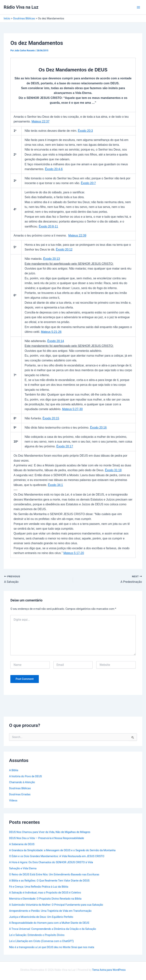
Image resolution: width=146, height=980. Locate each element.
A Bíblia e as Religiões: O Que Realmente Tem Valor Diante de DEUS (49, 880)
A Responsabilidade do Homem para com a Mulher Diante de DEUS (49, 923)
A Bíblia (14, 770)
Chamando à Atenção (22, 782)
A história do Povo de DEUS (25, 776)
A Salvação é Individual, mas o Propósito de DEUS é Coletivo (45, 893)
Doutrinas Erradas (20, 794)
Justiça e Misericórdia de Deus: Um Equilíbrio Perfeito (41, 917)
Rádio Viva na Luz (21, 7)
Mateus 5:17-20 (74, 553)
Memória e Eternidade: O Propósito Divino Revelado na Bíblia (45, 899)
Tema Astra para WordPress (109, 970)
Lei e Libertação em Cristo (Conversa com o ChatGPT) (41, 941)
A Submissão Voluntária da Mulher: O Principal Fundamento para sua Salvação (56, 905)
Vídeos (13, 800)
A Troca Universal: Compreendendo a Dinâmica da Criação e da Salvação (53, 929)
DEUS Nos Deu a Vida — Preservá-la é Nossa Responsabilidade (46, 838)
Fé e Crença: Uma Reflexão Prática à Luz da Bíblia (39, 886)
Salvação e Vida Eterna (23, 868)
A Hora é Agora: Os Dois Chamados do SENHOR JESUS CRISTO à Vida (51, 862)
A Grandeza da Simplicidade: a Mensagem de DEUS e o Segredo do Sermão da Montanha (62, 850)
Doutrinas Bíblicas (20, 788)
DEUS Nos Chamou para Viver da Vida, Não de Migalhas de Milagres (50, 832)
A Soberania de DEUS (22, 844)
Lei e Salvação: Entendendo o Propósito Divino (37, 935)
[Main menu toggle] (138, 7)
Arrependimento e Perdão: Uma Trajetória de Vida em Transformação (50, 911)
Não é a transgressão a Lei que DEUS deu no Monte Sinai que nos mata (52, 947)
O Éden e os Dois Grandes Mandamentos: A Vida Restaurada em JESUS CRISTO (57, 856)
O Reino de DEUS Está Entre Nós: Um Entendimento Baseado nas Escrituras (54, 874)
